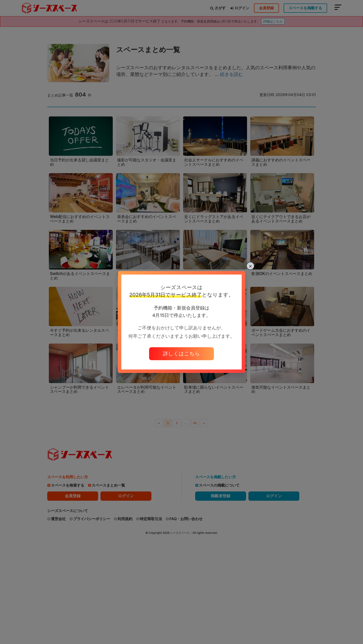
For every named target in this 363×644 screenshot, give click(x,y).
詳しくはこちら (181, 353)
